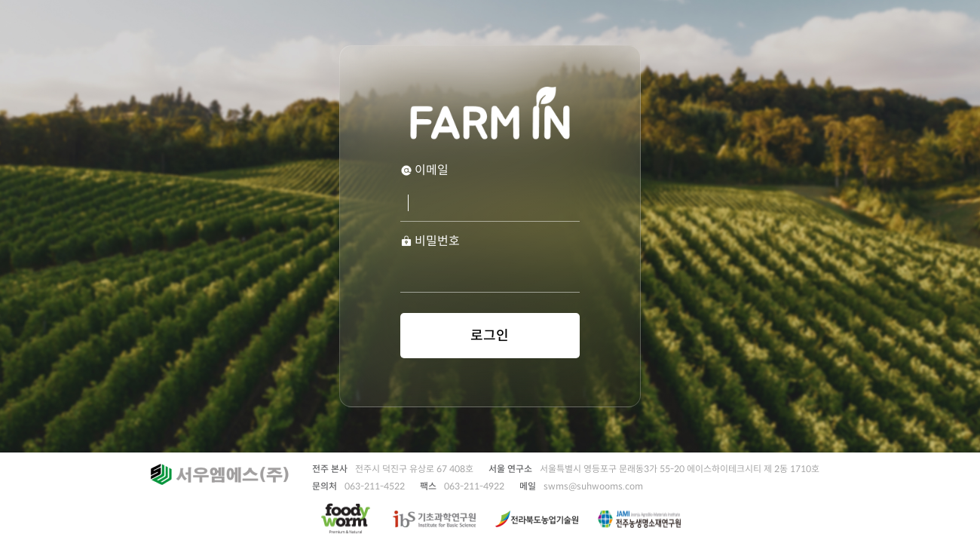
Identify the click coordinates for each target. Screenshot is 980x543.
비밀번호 (430, 241)
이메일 (424, 170)
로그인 (490, 336)
